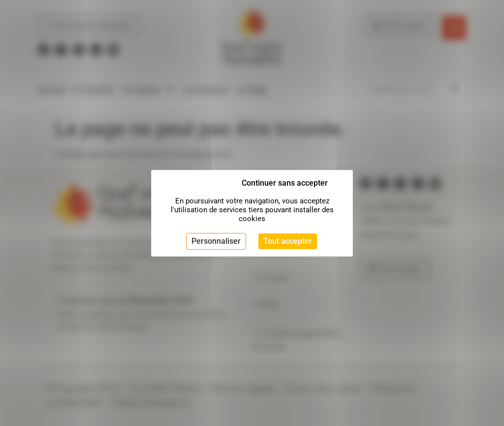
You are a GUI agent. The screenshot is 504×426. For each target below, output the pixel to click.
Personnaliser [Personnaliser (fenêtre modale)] (216, 241)
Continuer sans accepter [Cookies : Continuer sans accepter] (285, 183)
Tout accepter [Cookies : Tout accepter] (288, 241)
